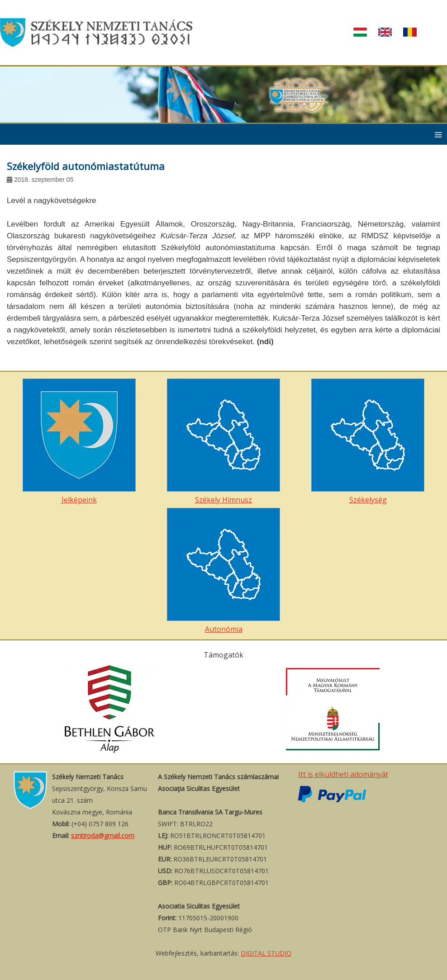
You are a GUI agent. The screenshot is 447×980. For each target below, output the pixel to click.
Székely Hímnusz (223, 442)
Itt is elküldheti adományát (343, 774)
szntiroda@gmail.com (103, 836)
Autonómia (223, 571)
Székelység (368, 442)
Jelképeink (79, 442)
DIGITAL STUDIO (266, 953)
